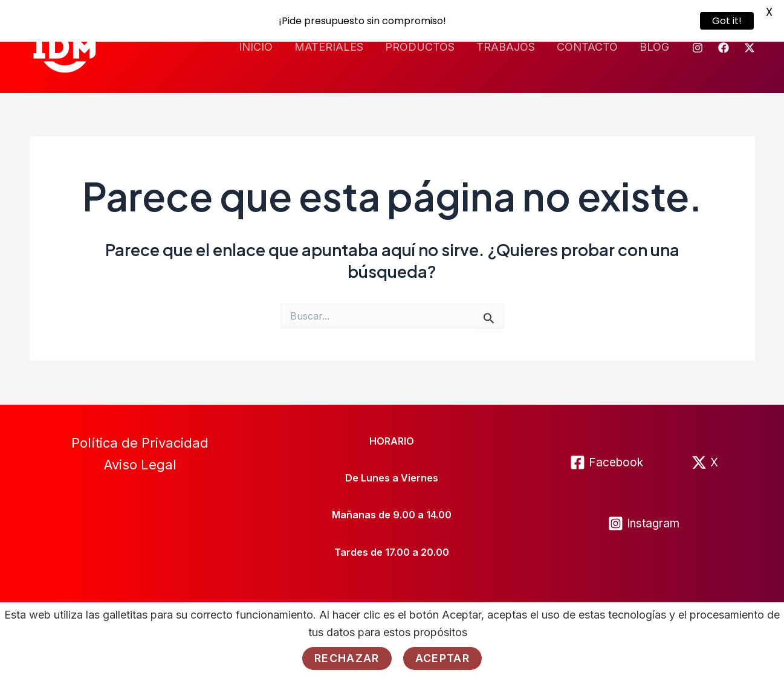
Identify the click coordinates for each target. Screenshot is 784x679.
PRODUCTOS (420, 46)
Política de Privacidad (140, 442)
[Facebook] (724, 47)
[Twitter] (750, 47)
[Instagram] (698, 47)
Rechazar (347, 658)
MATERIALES (329, 46)
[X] (705, 461)
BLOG (654, 46)
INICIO (256, 46)
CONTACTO (587, 46)
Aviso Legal (140, 464)
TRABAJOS (506, 46)
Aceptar (442, 658)
